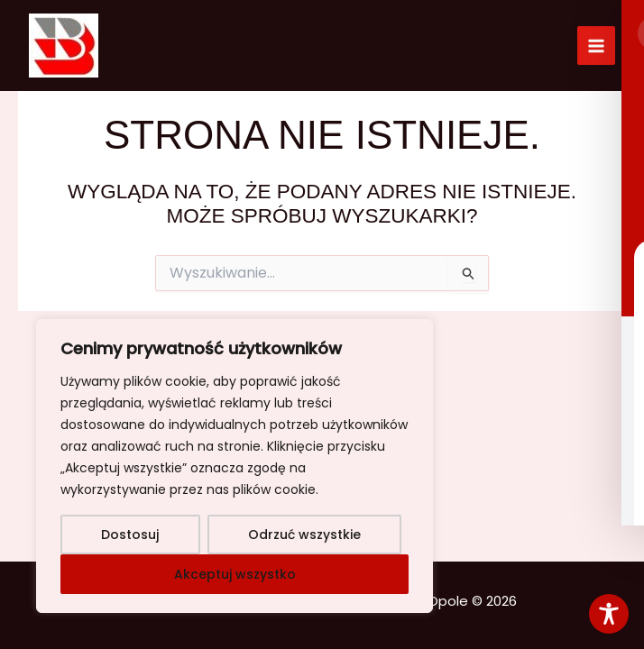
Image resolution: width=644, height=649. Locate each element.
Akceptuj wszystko (235, 574)
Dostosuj (130, 535)
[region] (235, 466)
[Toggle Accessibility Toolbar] (609, 614)
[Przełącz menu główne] (597, 46)
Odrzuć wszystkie (304, 535)
